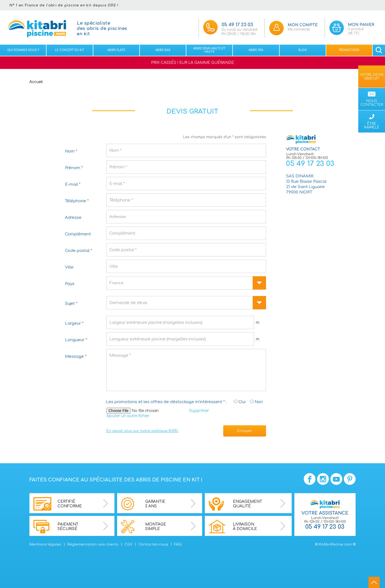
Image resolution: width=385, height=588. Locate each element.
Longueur (76, 340)
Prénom (74, 168)
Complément (78, 234)
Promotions (349, 50)
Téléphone (77, 201)
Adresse (73, 218)
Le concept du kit (70, 50)
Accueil (36, 82)
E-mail (73, 184)
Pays (70, 284)
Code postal (79, 251)
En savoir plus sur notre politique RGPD (142, 431)
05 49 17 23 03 (310, 164)
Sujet (71, 304)
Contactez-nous (153, 544)
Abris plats (116, 50)
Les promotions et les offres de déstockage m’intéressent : (166, 402)
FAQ (178, 544)
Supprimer (199, 411)
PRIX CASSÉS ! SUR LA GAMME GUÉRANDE (192, 63)
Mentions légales (45, 544)
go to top (374, 582)
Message (76, 357)
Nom (71, 151)
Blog (303, 50)
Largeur (74, 323)
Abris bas (163, 50)
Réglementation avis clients (93, 544)
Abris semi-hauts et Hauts (209, 50)
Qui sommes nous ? (23, 50)
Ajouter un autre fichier (128, 416)
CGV (128, 544)
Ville (69, 267)
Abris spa (256, 50)
